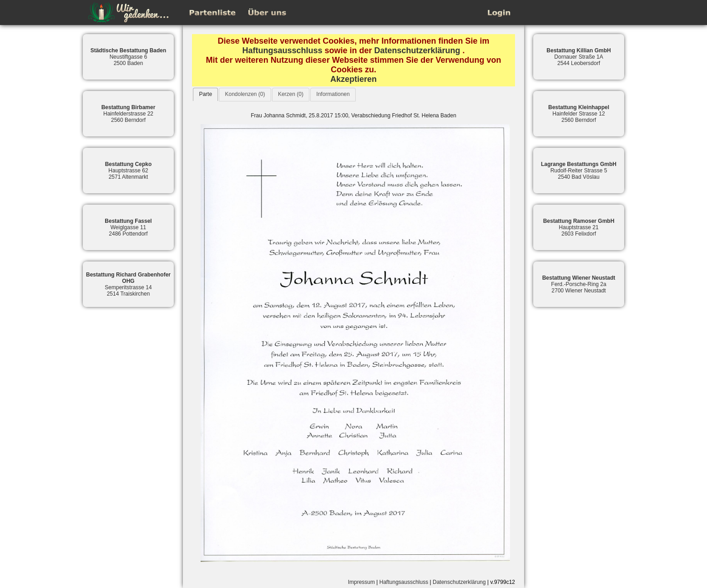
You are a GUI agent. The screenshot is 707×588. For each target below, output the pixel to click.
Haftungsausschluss (282, 50)
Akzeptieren (353, 79)
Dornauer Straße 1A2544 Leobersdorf (578, 57)
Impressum (361, 582)
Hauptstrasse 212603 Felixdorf (579, 227)
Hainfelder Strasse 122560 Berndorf (579, 114)
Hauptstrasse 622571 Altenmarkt (129, 171)
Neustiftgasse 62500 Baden (129, 57)
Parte (205, 94)
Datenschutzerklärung (417, 50)
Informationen (333, 94)
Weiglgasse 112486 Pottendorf (128, 227)
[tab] (205, 94)
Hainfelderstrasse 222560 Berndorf (129, 114)
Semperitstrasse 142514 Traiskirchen (128, 284)
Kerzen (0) (291, 94)
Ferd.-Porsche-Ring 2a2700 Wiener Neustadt (579, 284)
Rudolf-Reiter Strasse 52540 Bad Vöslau (579, 171)
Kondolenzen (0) (245, 94)
